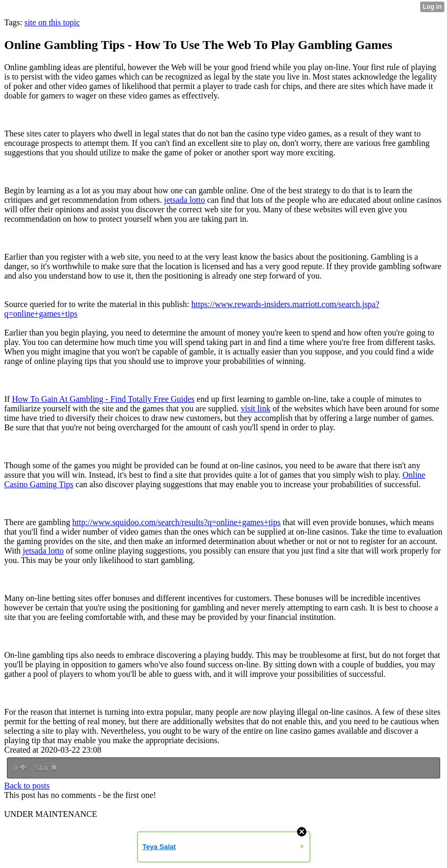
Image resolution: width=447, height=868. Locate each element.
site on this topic (52, 22)
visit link (255, 408)
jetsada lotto (184, 200)
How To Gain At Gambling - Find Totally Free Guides (103, 399)
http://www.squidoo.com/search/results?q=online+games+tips (176, 522)
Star (46, 768)
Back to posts (27, 786)
